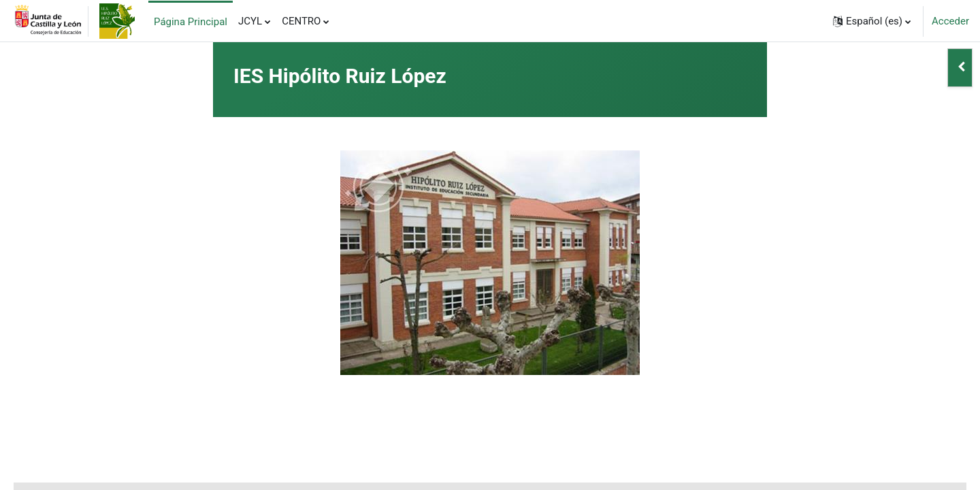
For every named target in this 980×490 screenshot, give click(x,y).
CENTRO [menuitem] (301, 21)
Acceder (950, 21)
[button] (872, 21)
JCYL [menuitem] (250, 21)
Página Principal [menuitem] (191, 22)
